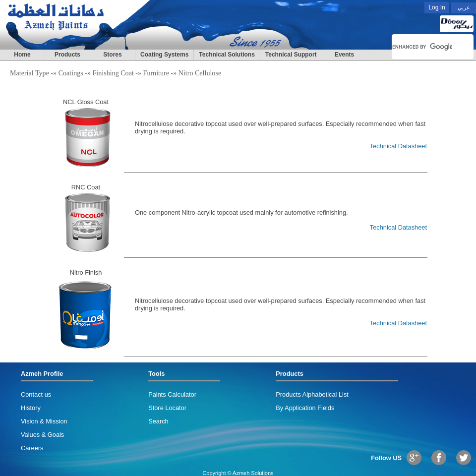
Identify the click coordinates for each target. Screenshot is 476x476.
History (31, 408)
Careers (32, 448)
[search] (422, 47)
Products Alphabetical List (312, 394)
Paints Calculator (172, 394)
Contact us (36, 394)
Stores (112, 55)
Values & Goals (42, 435)
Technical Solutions (227, 55)
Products (67, 55)
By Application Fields (305, 408)
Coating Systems (164, 55)
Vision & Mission (44, 421)
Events (344, 55)
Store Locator (167, 408)
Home (22, 55)
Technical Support (291, 55)
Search (158, 421)
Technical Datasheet (398, 146)
